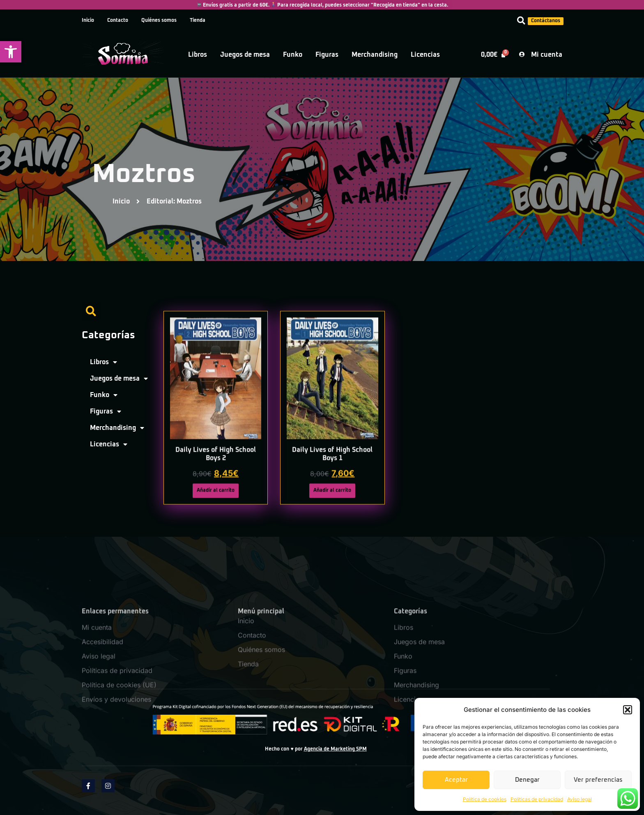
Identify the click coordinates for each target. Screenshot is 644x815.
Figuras (327, 55)
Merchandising (375, 55)
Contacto (118, 21)
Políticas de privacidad (537, 799)
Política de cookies (485, 799)
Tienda (198, 21)
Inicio (88, 21)
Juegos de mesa (245, 55)
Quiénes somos (159, 21)
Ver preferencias (598, 780)
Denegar (527, 780)
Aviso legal (580, 799)
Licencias (425, 55)
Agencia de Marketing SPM (335, 749)
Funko (293, 55)
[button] (11, 52)
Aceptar (456, 780)
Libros (198, 55)
